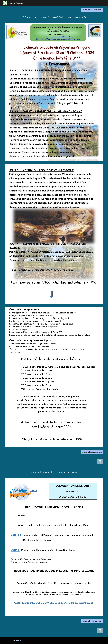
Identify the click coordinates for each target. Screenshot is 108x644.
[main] (54, 17)
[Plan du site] (16, 640)
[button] (105, 3)
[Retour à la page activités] (92, 10)
